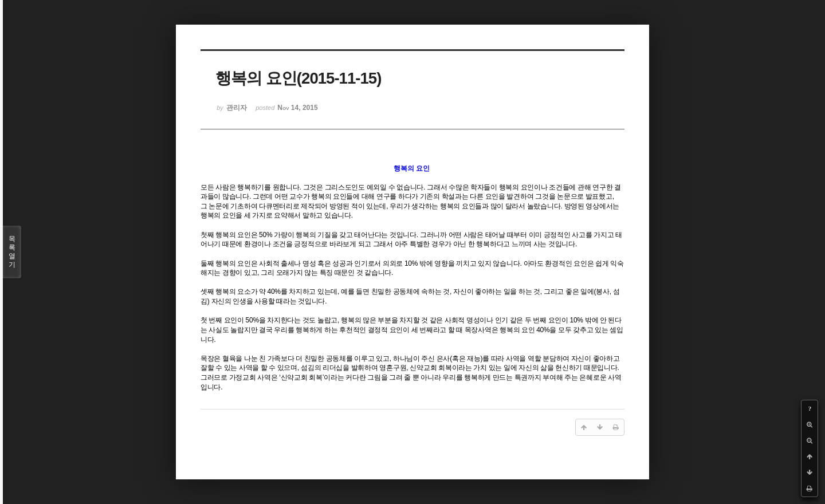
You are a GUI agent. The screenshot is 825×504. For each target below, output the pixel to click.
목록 (12, 252)
